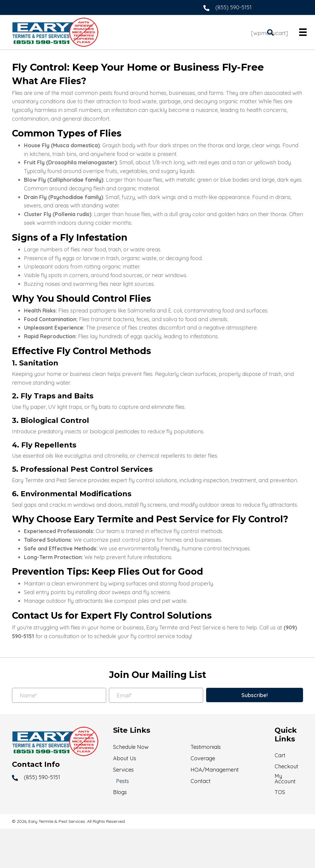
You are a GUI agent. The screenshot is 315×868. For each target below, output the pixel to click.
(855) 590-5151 (233, 7)
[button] (255, 695)
